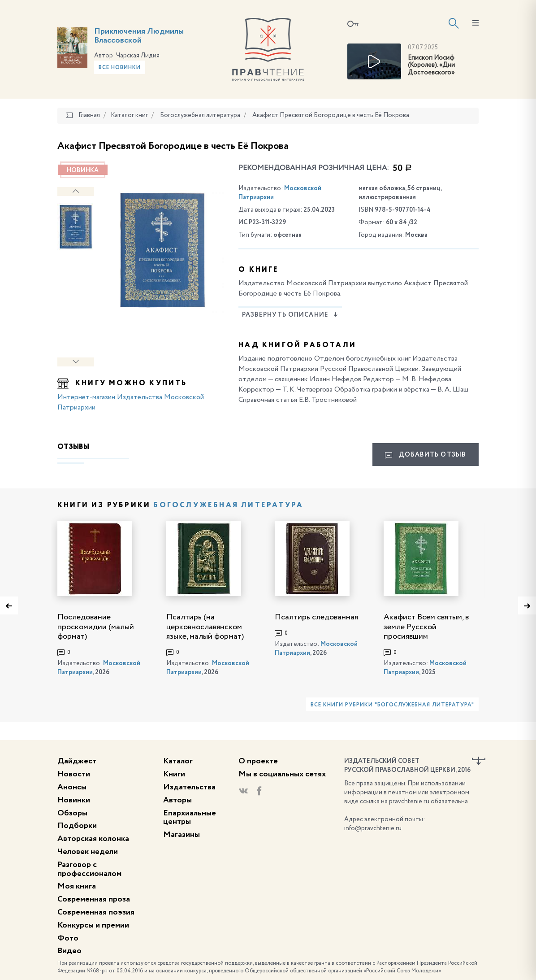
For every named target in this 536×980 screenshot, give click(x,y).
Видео (69, 951)
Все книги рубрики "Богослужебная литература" (392, 705)
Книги (174, 774)
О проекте (258, 761)
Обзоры (72, 813)
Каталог (178, 761)
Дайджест (77, 761)
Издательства (189, 787)
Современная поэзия (96, 912)
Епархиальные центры (190, 818)
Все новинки (120, 68)
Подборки (77, 826)
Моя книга (77, 886)
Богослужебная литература (228, 505)
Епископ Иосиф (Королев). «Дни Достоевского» (431, 65)
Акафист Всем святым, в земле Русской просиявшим (426, 627)
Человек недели (88, 852)
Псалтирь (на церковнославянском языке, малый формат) (205, 627)
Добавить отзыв (426, 455)
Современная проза (94, 899)
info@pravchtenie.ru (373, 828)
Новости (74, 774)
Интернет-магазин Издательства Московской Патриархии (131, 403)
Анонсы (72, 787)
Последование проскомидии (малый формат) (96, 627)
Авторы (177, 800)
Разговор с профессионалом (89, 869)
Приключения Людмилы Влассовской (139, 36)
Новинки (74, 800)
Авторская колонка (93, 839)
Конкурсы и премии (93, 925)
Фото (68, 938)
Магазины (182, 835)
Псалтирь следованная (316, 617)
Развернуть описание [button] (290, 315)
